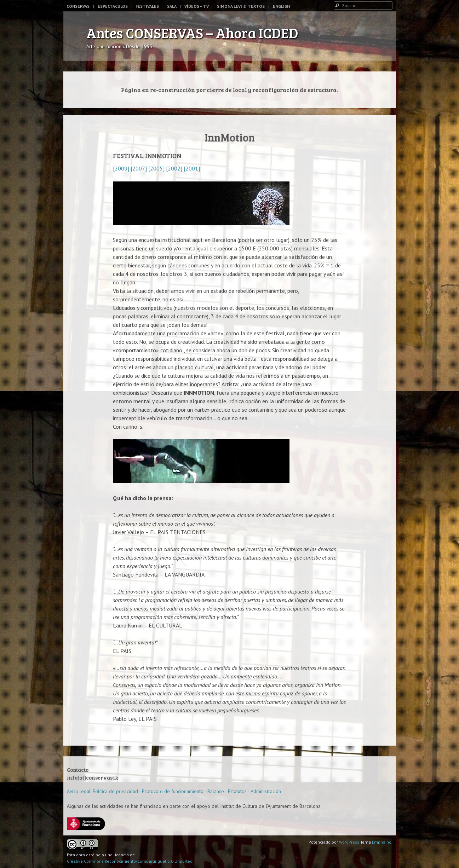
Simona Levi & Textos (241, 6)
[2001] (191, 168)
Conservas (78, 6)
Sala (172, 6)
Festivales (147, 6)
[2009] (121, 168)
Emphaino (382, 842)
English (281, 6)
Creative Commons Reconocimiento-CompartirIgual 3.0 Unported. (130, 861)
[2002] (174, 168)
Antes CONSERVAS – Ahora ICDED (192, 33)
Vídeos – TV (197, 6)
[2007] (138, 168)
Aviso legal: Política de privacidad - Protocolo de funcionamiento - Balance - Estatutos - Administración (174, 791)
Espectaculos (113, 6)
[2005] (156, 168)
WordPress (349, 842)
